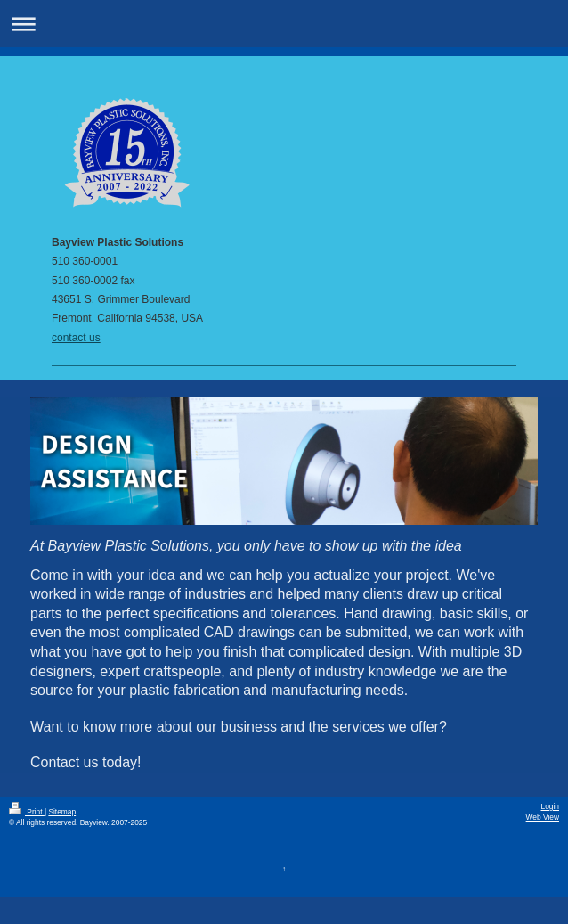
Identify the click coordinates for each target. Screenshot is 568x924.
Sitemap (62, 812)
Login (551, 806)
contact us (76, 338)
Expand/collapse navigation (284, 24)
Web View (543, 817)
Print (27, 812)
